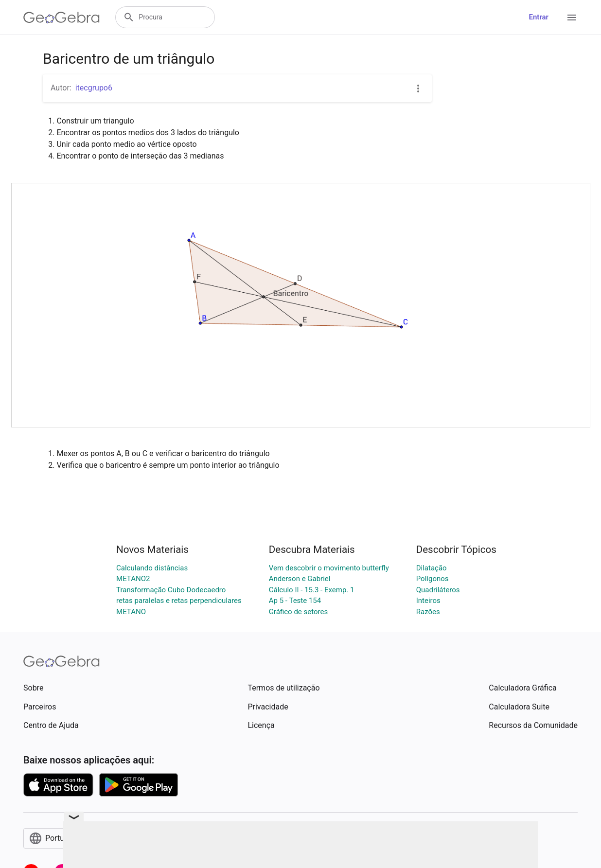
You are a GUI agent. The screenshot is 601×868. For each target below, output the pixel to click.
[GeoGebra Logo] (62, 18)
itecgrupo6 (94, 88)
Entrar (539, 17)
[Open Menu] (572, 18)
